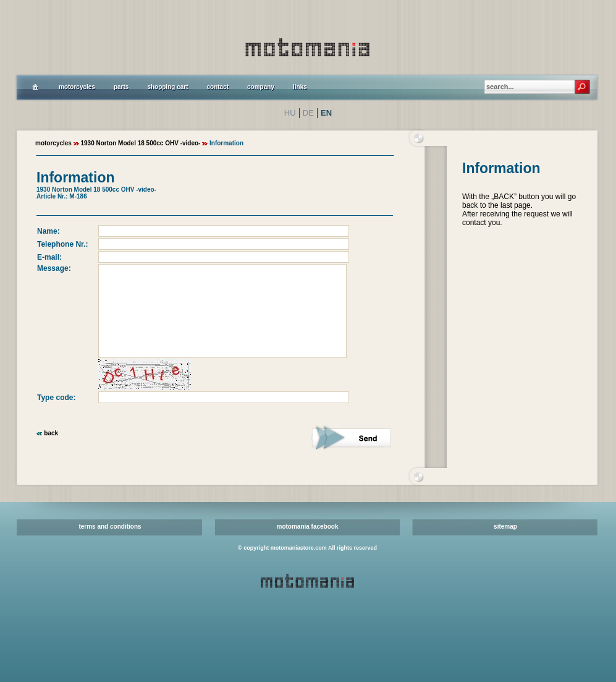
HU (290, 113)
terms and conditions (110, 526)
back (51, 433)
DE (308, 113)
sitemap (505, 526)
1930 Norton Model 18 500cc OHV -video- (140, 143)
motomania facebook (307, 526)
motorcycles (53, 143)
